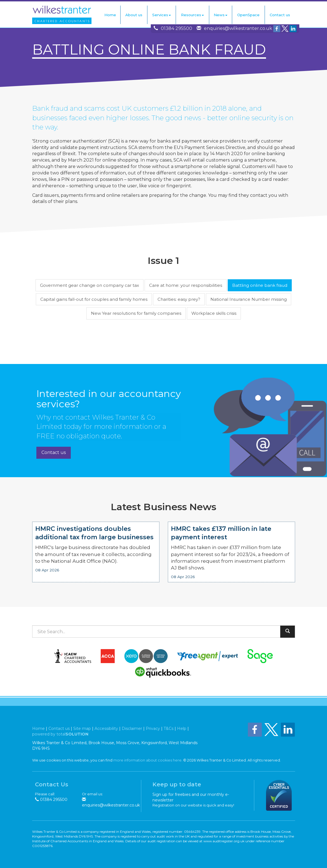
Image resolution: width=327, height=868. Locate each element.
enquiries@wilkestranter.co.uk (238, 28)
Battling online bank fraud (260, 285)
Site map (82, 729)
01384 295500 (177, 28)
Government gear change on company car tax (90, 285)
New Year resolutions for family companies (136, 313)
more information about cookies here (147, 760)
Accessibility (106, 729)
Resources (192, 15)
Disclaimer (132, 729)
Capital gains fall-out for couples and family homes (94, 299)
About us (134, 15)
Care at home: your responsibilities (186, 285)
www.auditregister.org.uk (224, 841)
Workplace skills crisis (214, 313)
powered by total (60, 734)
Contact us (280, 15)
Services (162, 15)
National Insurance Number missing (249, 299)
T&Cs (169, 729)
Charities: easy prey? (179, 299)
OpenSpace (248, 15)
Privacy (153, 729)
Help (182, 729)
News (221, 15)
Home (110, 15)
